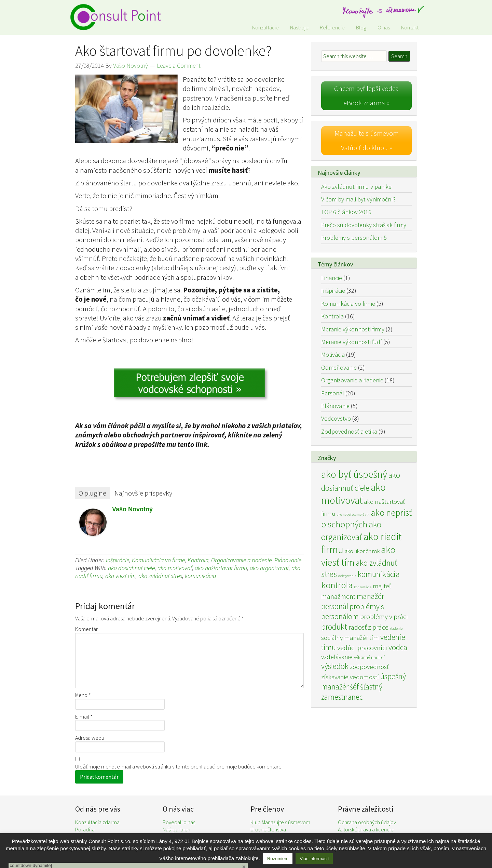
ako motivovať (175, 568)
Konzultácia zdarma (97, 822)
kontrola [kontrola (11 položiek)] (337, 585)
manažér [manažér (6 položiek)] (370, 596)
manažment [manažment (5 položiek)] (338, 596)
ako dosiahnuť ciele (131, 568)
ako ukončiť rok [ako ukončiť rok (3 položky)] (362, 551)
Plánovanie (288, 560)
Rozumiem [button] (278, 859)
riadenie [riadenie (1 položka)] (396, 628)
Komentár (86, 629)
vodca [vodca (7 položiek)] (398, 647)
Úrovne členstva (268, 829)
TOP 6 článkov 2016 (346, 212)
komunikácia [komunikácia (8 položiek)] (379, 574)
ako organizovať (269, 568)
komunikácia (200, 576)
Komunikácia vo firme (158, 560)
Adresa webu (90, 738)
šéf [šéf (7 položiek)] (354, 687)
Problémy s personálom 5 (354, 238)
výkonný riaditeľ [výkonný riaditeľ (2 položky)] (369, 657)
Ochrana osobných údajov (367, 822)
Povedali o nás (179, 822)
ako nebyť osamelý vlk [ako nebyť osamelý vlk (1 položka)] (353, 515)
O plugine (92, 493)
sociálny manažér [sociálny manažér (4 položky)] (345, 637)
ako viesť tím (120, 576)
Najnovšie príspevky (143, 493)
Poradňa (85, 829)
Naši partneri (176, 829)
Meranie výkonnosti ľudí (352, 342)
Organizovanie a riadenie (241, 560)
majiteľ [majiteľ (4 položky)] (382, 586)
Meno (83, 695)
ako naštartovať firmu (221, 568)
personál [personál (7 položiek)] (335, 606)
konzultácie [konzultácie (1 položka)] (363, 587)
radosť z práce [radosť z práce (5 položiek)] (368, 627)
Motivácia (333, 354)
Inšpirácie (118, 560)
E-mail (84, 716)
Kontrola (198, 560)
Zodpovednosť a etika (349, 431)
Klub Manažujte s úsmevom (280, 822)
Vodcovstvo (336, 418)
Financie (332, 278)
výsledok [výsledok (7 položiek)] (335, 666)
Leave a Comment (179, 65)
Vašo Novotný (132, 509)
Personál (333, 393)
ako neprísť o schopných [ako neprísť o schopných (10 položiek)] (366, 518)
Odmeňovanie (339, 367)
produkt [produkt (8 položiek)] (334, 627)
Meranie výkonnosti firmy (353, 329)
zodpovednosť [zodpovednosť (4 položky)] (369, 667)
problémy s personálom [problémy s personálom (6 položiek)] (353, 611)
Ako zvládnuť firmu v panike (356, 187)
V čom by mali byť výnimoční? (358, 199)
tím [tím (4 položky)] (374, 637)
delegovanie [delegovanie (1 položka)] (347, 576)
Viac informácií (314, 859)
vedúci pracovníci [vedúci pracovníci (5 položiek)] (362, 648)
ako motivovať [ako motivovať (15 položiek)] (353, 494)
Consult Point (120, 17)
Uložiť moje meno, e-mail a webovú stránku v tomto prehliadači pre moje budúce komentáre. (179, 766)
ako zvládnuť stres (160, 576)
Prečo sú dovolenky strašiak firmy (364, 225)
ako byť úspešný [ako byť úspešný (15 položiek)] (354, 474)
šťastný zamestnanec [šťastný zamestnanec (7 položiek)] (352, 692)
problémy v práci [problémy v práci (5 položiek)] (384, 617)
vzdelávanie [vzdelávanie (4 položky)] (337, 657)
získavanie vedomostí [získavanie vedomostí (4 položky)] (350, 677)
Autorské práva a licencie (366, 829)
